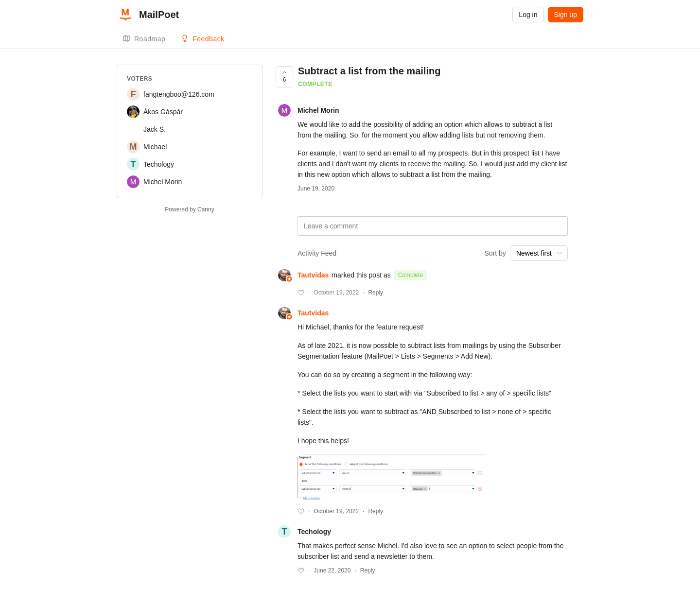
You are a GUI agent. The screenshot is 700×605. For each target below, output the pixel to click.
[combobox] (539, 253)
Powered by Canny (189, 209)
